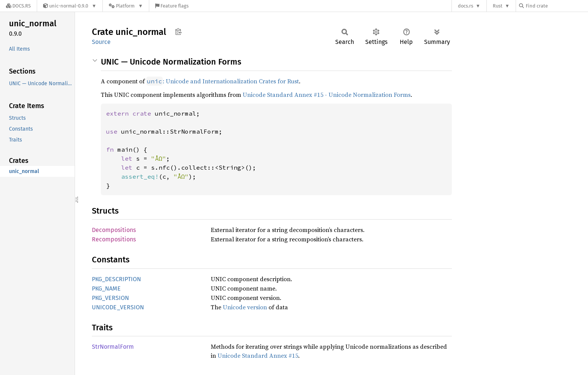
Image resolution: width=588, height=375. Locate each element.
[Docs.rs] (18, 6)
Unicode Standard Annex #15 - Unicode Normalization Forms (327, 95)
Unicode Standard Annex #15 (258, 355)
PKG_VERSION (110, 298)
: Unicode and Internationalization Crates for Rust (223, 81)
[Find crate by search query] (556, 6)
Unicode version (245, 307)
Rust (498, 6)
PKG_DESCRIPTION (116, 279)
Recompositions (114, 239)
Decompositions (114, 230)
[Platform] (126, 6)
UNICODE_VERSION (118, 307)
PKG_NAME (106, 288)
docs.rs (466, 6)
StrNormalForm (113, 347)
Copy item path (178, 32)
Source (101, 42)
